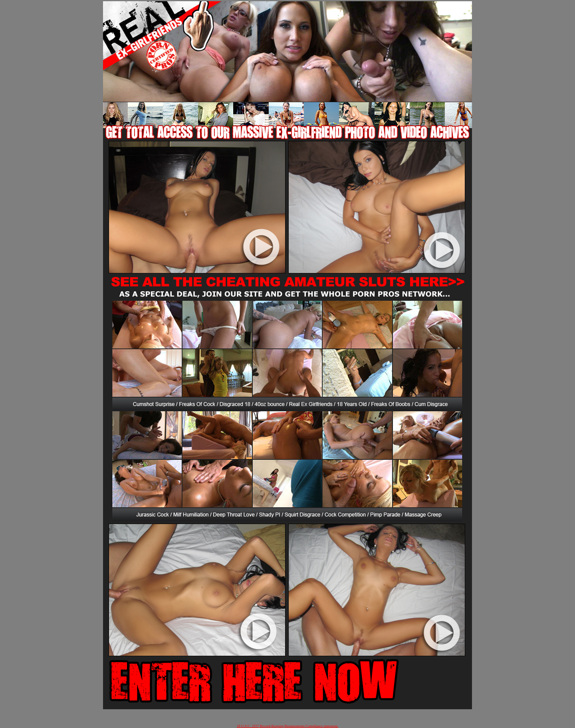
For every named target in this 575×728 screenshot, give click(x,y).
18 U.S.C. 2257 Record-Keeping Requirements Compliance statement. (287, 726)
